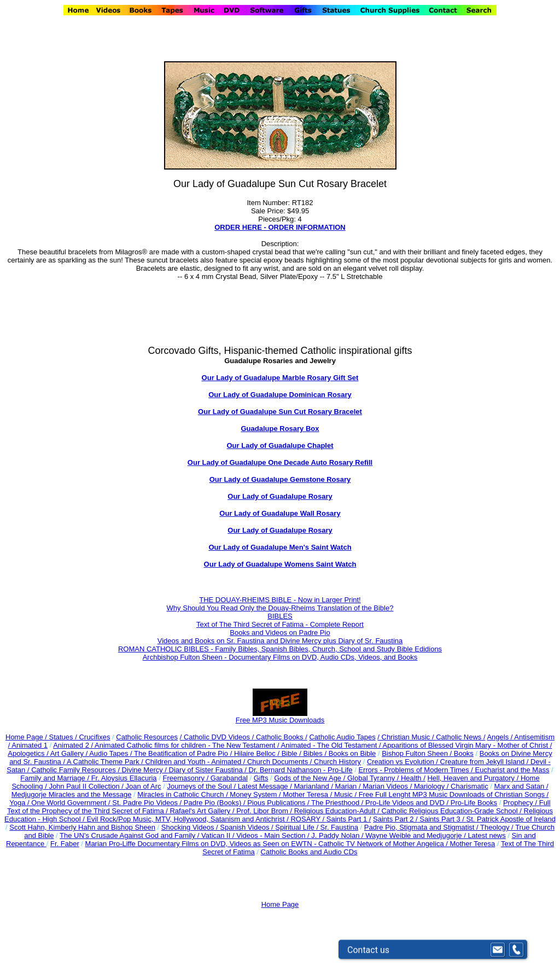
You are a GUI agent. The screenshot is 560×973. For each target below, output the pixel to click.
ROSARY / (308, 819)
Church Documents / (280, 762)
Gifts (261, 778)
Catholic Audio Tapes (342, 737)
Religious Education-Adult (335, 811)
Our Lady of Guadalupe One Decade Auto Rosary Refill (280, 462)
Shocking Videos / (191, 827)
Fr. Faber (65, 844)
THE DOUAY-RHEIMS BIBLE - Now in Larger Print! (280, 600)
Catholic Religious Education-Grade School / (452, 811)
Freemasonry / (186, 778)
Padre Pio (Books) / (215, 803)
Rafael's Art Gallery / (203, 811)
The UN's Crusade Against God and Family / (130, 835)
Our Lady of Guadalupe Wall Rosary (280, 513)
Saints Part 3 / (442, 819)
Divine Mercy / (145, 770)
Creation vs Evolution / (404, 762)
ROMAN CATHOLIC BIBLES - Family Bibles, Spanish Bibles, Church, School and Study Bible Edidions (280, 649)
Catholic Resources (147, 737)
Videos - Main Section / (274, 835)
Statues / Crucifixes (80, 737)
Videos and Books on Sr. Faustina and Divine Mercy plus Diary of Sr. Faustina (280, 641)
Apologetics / (29, 753)
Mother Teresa (472, 844)
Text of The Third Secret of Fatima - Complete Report (280, 624)
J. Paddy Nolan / (338, 835)
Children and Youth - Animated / (196, 762)
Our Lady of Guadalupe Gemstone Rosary (280, 479)
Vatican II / (219, 835)
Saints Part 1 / (349, 819)
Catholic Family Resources (74, 770)
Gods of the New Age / (311, 778)
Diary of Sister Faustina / (209, 770)
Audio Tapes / (112, 753)
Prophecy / (521, 803)
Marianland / (314, 786)
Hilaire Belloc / (257, 753)
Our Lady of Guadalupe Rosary (280, 496)
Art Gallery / (70, 753)
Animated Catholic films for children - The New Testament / (188, 745)
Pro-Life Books (474, 803)
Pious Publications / (279, 803)
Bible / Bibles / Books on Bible (328, 753)
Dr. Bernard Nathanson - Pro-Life (301, 770)
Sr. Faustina (339, 827)
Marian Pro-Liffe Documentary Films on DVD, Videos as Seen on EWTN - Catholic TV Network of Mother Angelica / (268, 844)
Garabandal (229, 778)
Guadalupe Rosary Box (280, 429)
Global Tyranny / (374, 778)
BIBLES (280, 616)
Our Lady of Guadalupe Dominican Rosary (280, 395)
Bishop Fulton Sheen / (418, 753)
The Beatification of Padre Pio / (184, 753)
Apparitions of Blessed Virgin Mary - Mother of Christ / (468, 745)
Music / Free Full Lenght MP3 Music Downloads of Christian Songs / (441, 794)
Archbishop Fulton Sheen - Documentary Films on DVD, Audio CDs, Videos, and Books (280, 657)
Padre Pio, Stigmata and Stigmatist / (422, 827)
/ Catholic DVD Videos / (217, 737)
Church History (336, 762)
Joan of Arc (144, 786)
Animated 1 (30, 745)
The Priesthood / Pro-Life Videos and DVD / (380, 803)
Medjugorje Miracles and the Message (72, 794)
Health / (413, 778)
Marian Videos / (388, 786)
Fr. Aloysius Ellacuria (124, 778)
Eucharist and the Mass (512, 770)
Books (464, 753)
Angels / (500, 737)
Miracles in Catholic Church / (183, 794)
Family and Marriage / (56, 778)
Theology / (498, 827)
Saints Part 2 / (395, 819)
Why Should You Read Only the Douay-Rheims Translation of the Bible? (280, 608)
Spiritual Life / (297, 827)
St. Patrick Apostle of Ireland (511, 819)
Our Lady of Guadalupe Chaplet (280, 445)
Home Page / (26, 737)
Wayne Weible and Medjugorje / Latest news (436, 835)
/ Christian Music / (407, 737)
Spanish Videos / (247, 827)
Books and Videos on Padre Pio (280, 633)
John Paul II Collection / (87, 786)
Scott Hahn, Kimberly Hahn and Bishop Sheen (82, 827)
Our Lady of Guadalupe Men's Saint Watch (280, 547)
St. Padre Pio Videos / (148, 803)
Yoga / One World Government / (61, 803)
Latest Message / (266, 786)
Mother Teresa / (308, 794)
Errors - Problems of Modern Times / (416, 770)
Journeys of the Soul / (202, 786)
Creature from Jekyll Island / (485, 762)
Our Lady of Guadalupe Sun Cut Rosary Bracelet (280, 412)
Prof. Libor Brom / (265, 811)
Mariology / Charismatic (451, 786)
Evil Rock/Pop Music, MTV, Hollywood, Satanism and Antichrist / (188, 819)
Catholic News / (460, 737)
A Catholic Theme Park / (106, 762)
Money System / (256, 794)
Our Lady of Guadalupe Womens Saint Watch (280, 564)
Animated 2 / (74, 745)
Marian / (349, 786)
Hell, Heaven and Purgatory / (474, 778)
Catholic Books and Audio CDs (309, 852)
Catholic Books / (281, 737)
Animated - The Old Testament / (332, 745)
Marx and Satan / (521, 786)
